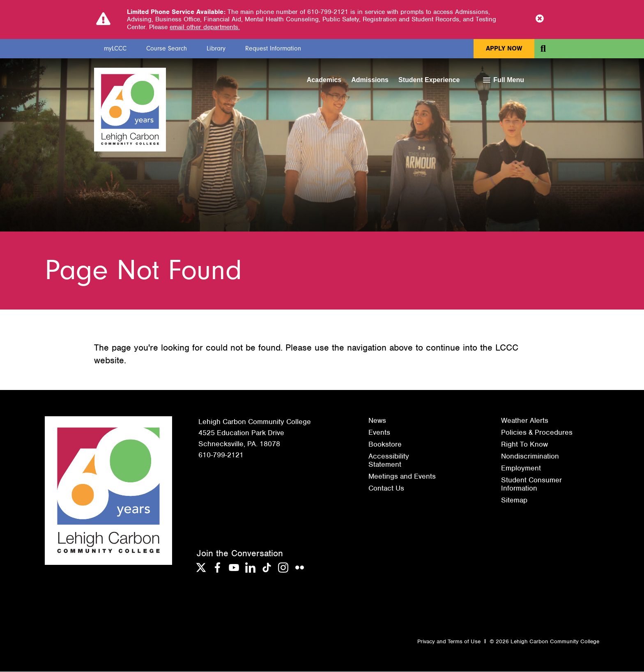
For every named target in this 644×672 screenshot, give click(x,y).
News (377, 421)
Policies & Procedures (537, 433)
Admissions (370, 80)
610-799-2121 (221, 455)
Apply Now (504, 48)
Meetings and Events (402, 477)
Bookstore (385, 445)
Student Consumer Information (531, 484)
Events (379, 433)
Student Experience (429, 80)
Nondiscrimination (530, 456)
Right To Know (524, 445)
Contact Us (386, 489)
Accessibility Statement (389, 461)
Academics (324, 80)
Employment (521, 468)
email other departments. (205, 27)
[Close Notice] (540, 19)
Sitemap (514, 500)
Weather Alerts (525, 421)
